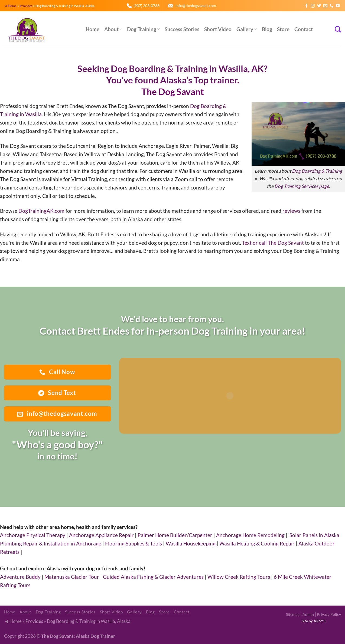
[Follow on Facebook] (307, 6)
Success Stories (182, 29)
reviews (291, 211)
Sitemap (293, 614)
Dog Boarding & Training (317, 171)
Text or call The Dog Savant (273, 243)
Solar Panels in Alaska (314, 535)
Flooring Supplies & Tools (134, 543)
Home (92, 29)
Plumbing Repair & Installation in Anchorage (51, 543)
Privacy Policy (329, 614)
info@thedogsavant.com (196, 6)
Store (283, 29)
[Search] (338, 29)
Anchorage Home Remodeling (250, 535)
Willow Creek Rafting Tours (239, 577)
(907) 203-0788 (147, 6)
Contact (304, 29)
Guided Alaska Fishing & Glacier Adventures (153, 577)
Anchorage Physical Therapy (33, 535)
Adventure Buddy (20, 577)
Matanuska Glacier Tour (72, 577)
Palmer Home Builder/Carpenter (175, 535)
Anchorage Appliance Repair (101, 535)
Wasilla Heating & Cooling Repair (257, 543)
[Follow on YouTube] (338, 6)
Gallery (247, 29)
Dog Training (143, 29)
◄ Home (10, 6)
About (113, 29)
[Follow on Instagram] (313, 6)
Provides (26, 6)
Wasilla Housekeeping (191, 543)
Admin (308, 614)
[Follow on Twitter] (319, 6)
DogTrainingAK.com (41, 211)
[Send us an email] (325, 6)
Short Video (218, 29)
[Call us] (331, 6)
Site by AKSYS (313, 621)
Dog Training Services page (302, 186)
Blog (267, 29)
